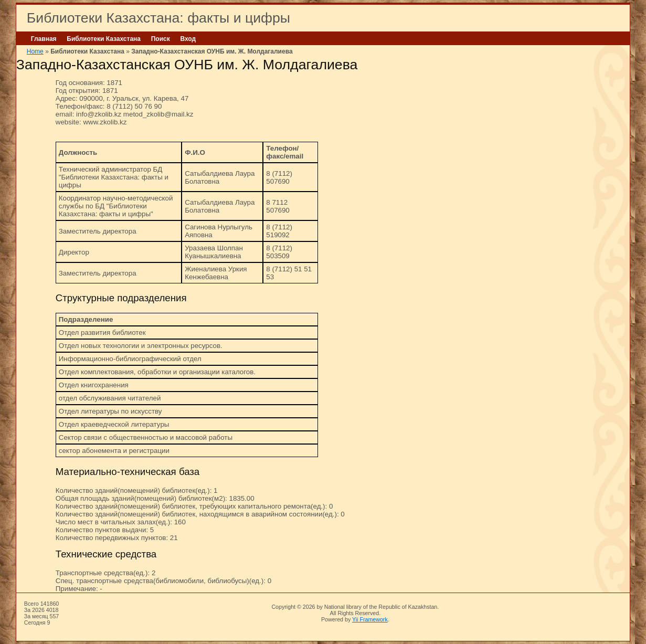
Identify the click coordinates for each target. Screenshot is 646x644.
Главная (44, 39)
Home (35, 51)
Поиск (161, 39)
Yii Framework (370, 619)
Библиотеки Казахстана (104, 39)
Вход (188, 39)
